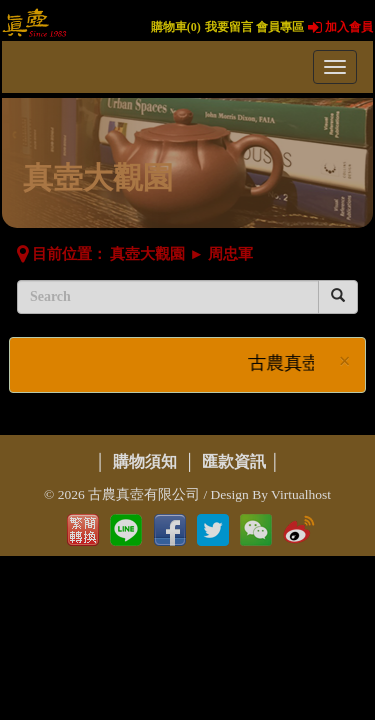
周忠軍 (230, 254)
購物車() (176, 27)
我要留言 (229, 27)
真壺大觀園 (147, 254)
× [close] (345, 361)
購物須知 (145, 461)
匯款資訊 (234, 461)
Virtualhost (301, 494)
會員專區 (280, 27)
